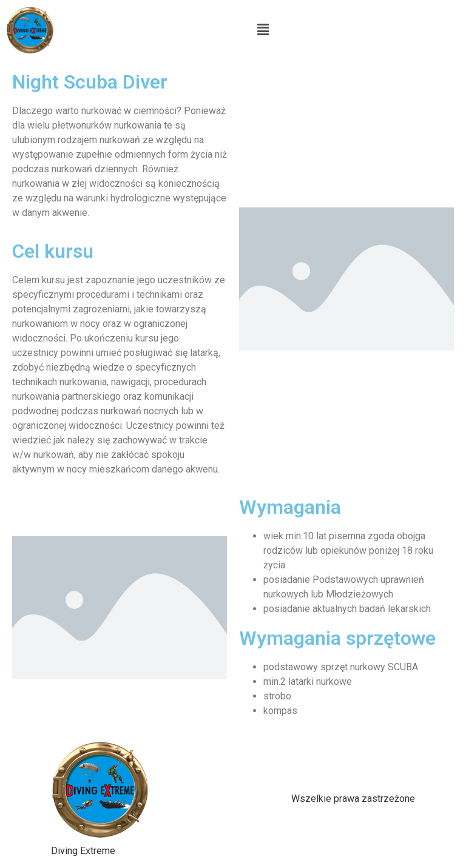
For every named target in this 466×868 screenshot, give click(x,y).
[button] (263, 30)
